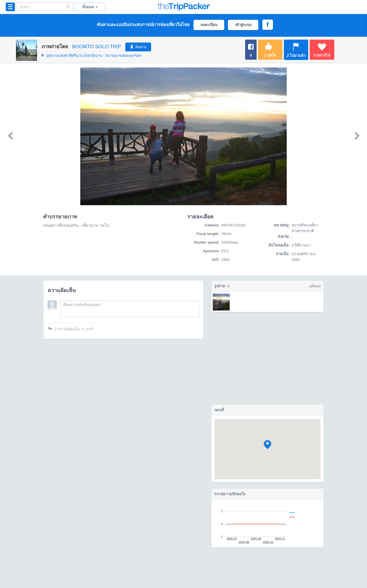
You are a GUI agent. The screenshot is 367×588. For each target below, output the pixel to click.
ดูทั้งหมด (315, 286)
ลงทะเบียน (209, 25)
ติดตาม (141, 47)
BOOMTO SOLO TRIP (97, 47)
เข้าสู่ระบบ (243, 25)
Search (68, 7)
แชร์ (90, 329)
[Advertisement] (268, 358)
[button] (268, 445)
